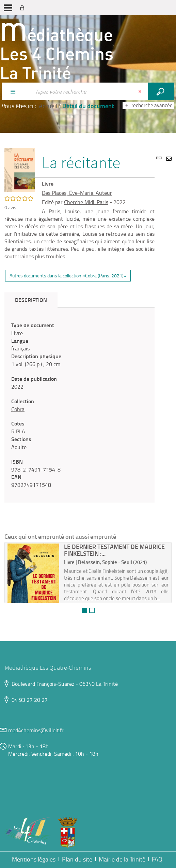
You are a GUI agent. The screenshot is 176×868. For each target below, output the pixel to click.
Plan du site (77, 859)
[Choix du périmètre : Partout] (16, 91)
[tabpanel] (79, 405)
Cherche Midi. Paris (86, 202)
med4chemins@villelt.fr (36, 730)
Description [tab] (31, 300)
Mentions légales (34, 859)
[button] (20, 169)
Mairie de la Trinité (122, 859)
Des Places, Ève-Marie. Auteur (77, 193)
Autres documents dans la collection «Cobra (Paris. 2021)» (68, 276)
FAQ (157, 859)
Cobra (18, 409)
